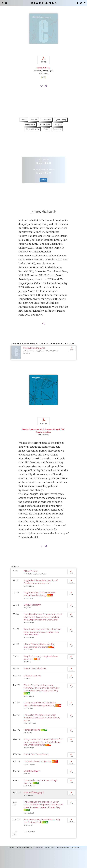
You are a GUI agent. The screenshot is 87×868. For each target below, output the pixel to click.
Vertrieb (44, 866)
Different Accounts (32, 694)
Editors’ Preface (31, 589)
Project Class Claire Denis (35, 687)
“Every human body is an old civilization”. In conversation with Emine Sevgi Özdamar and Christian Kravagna (43, 760)
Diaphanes (43, 3)
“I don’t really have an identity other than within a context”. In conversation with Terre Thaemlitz (42, 650)
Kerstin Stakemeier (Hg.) (33, 448)
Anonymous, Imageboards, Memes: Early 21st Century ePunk (42, 839)
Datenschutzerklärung (62, 866)
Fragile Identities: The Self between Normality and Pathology (40, 612)
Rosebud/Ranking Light (34, 357)
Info (32, 866)
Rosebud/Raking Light (34, 811)
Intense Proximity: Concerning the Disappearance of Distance (39, 664)
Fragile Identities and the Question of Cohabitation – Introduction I (41, 600)
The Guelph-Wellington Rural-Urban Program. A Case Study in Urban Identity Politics (42, 736)
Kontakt (51, 866)
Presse (37, 866)
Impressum (75, 866)
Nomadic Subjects (32, 748)
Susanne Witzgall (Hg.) (55, 448)
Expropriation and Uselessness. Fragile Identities (41, 800)
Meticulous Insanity (32, 623)
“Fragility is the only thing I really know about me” (41, 676)
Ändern (43, 189)
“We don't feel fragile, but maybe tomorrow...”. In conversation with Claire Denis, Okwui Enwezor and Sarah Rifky (42, 706)
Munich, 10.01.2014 (32, 789)
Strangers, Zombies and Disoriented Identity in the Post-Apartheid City (40, 723)
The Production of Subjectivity (37, 780)
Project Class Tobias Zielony (36, 773)
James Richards (43, 77)
